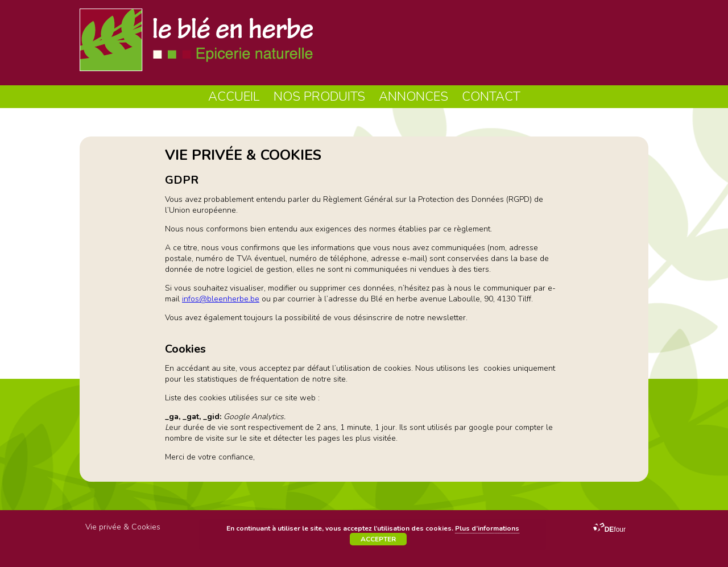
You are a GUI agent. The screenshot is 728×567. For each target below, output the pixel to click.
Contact (491, 97)
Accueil (234, 97)
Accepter (378, 539)
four (609, 529)
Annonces (413, 97)
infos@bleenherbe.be (221, 299)
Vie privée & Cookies (123, 527)
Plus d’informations (487, 528)
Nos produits (319, 97)
